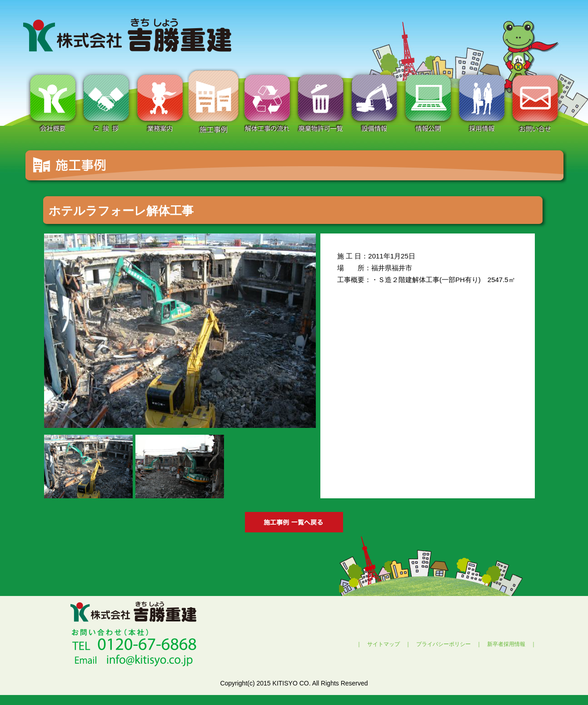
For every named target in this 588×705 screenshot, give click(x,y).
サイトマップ (384, 644)
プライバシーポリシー (443, 644)
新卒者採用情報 (506, 644)
